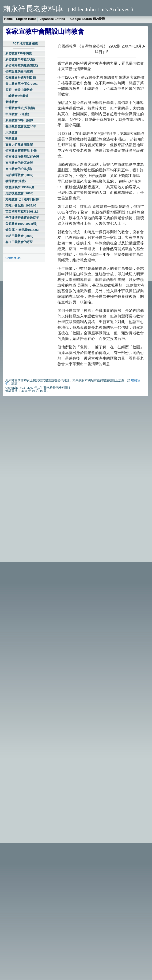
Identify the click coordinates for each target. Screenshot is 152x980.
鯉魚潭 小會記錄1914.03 (22, 230)
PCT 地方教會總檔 (25, 43)
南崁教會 (11, 138)
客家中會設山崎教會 (19, 90)
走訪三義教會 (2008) (19, 236)
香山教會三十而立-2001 (21, 84)
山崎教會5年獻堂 (17, 96)
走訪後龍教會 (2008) (19, 193)
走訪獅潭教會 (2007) (19, 175)
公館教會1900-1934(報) (21, 224)
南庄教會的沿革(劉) (19, 169)
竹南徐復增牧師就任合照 (22, 157)
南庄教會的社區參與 (19, 163)
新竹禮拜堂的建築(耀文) (22, 65)
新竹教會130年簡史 (19, 53)
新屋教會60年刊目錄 (19, 120)
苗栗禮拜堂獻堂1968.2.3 (22, 212)
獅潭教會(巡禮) (16, 181)
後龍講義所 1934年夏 (20, 187)
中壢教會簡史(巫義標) (20, 108)
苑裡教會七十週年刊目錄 (22, 199)
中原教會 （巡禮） (18, 114)
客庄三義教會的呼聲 (19, 242)
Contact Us (13, 258)
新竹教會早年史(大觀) (20, 59)
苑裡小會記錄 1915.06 (21, 205)
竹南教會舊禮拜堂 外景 (21, 151)
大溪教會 (11, 132)
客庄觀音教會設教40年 (21, 126)
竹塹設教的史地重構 (19, 72)
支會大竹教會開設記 (19, 145)
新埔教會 (11, 102)
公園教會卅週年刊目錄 (21, 78)
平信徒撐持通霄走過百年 (22, 218)
